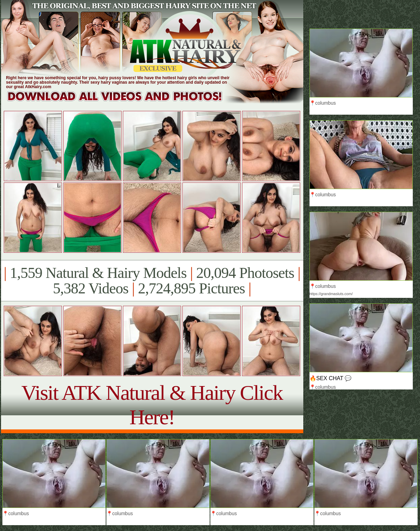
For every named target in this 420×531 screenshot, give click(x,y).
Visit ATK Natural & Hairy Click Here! (152, 405)
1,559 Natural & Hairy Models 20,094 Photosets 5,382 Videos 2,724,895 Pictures (152, 281)
